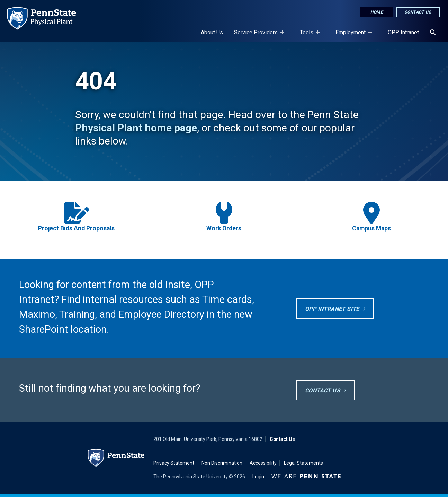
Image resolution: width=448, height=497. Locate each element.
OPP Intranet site (332, 309)
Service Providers (257, 36)
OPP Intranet (403, 32)
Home (377, 12)
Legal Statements (303, 463)
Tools (308, 36)
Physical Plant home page (136, 128)
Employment (352, 36)
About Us (212, 32)
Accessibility (263, 463)
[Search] (433, 33)
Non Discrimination (222, 463)
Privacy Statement (174, 463)
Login (258, 477)
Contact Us (418, 12)
